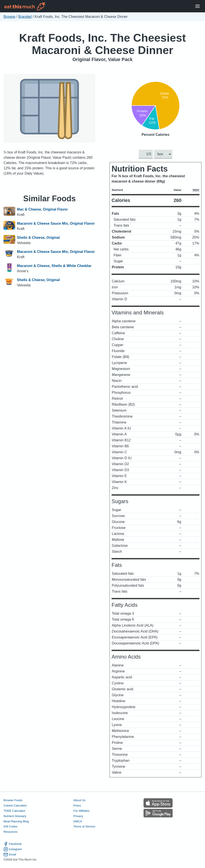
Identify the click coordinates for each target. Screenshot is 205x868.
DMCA (78, 821)
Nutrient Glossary (15, 816)
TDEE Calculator (14, 811)
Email (10, 855)
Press (77, 805)
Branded (25, 17)
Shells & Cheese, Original (38, 238)
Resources (10, 832)
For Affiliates (81, 811)
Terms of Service (84, 827)
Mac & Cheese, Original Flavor (42, 209)
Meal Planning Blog (16, 821)
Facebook (13, 844)
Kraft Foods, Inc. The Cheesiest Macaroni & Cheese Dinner (103, 44)
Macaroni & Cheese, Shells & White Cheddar (54, 266)
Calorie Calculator (15, 805)
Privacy (78, 816)
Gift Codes (10, 827)
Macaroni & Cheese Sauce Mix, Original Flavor (56, 223)
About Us (79, 800)
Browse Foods (13, 800)
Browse (9, 17)
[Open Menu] (197, 6)
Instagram (13, 849)
